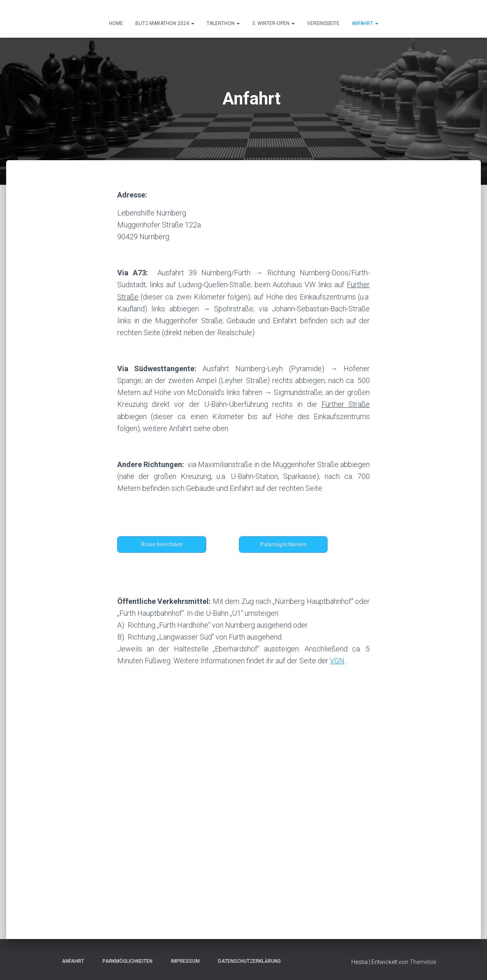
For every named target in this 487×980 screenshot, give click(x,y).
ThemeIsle (423, 962)
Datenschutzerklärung (247, 961)
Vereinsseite (323, 23)
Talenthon (223, 23)
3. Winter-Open (273, 23)
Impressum (183, 961)
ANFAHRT (365, 23)
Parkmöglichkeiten (125, 961)
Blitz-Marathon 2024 (165, 23)
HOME (116, 23)
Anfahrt (71, 961)
